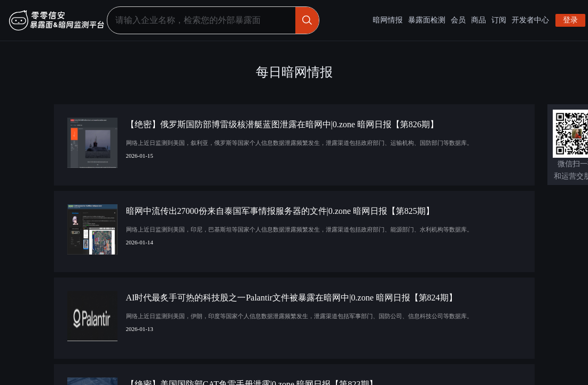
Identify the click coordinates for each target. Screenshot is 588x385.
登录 (570, 20)
